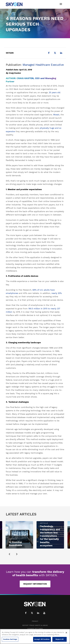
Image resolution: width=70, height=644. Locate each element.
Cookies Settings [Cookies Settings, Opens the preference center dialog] (10, 639)
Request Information (35, 584)
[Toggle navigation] (61, 4)
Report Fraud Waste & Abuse (35, 625)
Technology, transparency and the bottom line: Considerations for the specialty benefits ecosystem (50, 536)
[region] (35, 636)
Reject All (59, 639)
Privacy (35, 621)
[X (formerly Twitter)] (55, 53)
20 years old (55, 92)
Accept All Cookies (42, 639)
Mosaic (56, 115)
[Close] (66, 633)
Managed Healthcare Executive (43, 65)
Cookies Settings (35, 629)
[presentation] (10, 554)
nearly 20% (57, 293)
